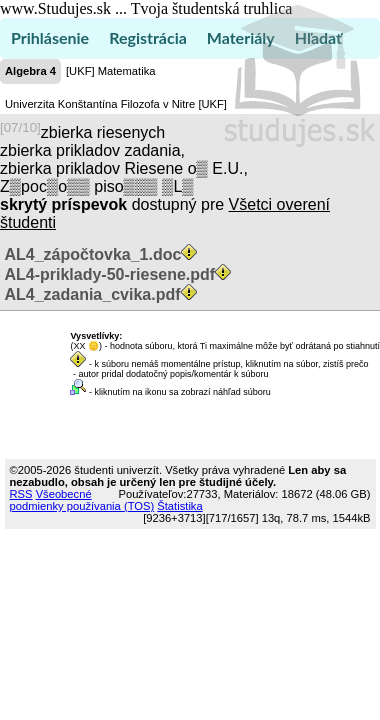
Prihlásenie (50, 37)
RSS (21, 494)
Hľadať (318, 37)
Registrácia (148, 37)
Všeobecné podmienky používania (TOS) (82, 500)
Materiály (241, 37)
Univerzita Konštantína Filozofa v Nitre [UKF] (116, 104)
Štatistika (179, 506)
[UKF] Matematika (111, 71)
